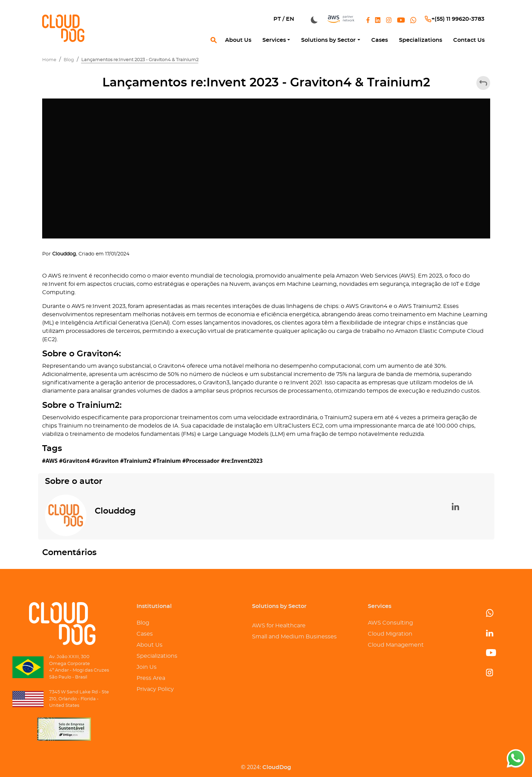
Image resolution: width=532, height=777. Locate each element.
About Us (150, 645)
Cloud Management (396, 645)
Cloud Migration (390, 634)
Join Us (147, 667)
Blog (143, 623)
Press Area (151, 678)
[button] (276, 40)
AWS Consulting (390, 623)
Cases (145, 634)
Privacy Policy (155, 689)
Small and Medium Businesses (294, 637)
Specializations (157, 656)
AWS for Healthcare (279, 626)
